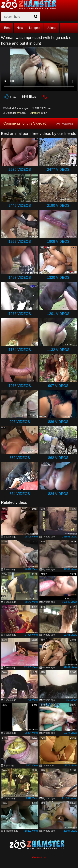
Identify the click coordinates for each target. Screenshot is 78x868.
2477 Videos (58, 170)
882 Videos (20, 458)
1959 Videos (20, 242)
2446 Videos (20, 206)
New (20, 28)
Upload (51, 28)
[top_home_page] (31, 5)
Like (10, 97)
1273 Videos (20, 314)
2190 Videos (58, 206)
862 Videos (58, 458)
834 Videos (20, 494)
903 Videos (20, 422)
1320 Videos (58, 278)
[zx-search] (20, 16)
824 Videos (58, 494)
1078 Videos (20, 386)
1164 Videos (20, 350)
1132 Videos (58, 350)
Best (7, 28)
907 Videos (58, 386)
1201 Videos (58, 314)
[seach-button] (36, 16)
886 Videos (58, 422)
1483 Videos (20, 278)
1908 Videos (58, 242)
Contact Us (39, 857)
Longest (35, 28)
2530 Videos (20, 170)
